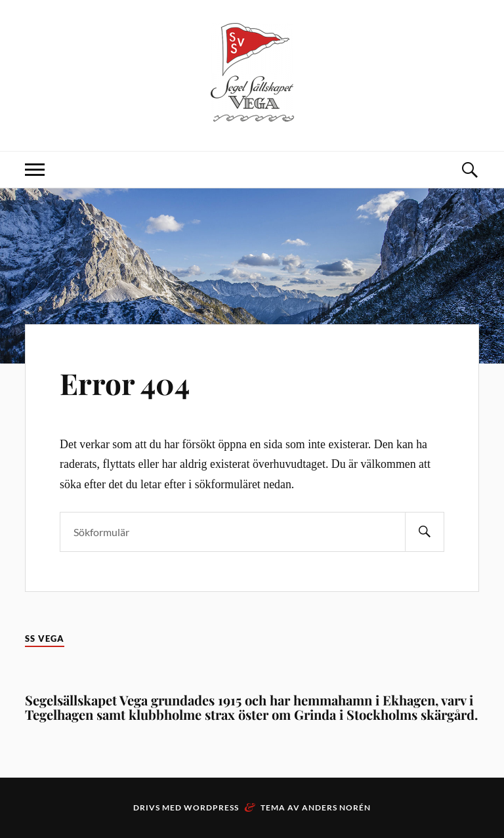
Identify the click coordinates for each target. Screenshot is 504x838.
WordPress (211, 807)
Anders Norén (336, 807)
